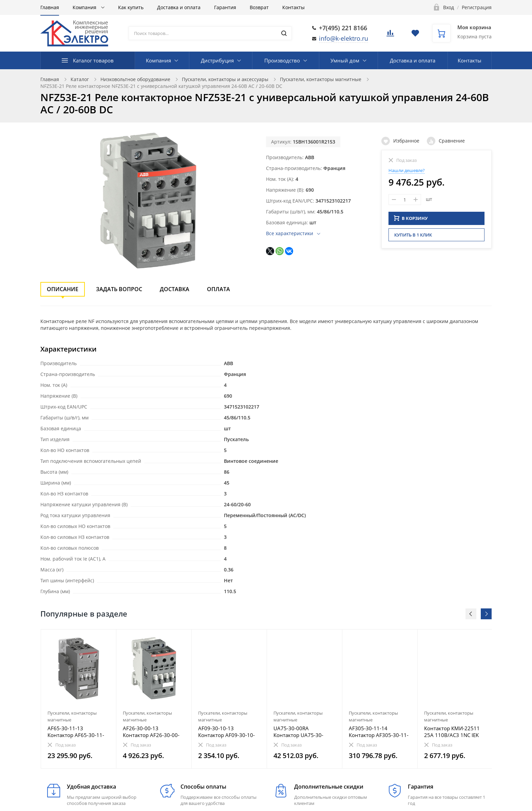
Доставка (175, 289)
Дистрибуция (217, 60)
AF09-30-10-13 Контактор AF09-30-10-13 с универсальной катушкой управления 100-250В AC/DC (226, 732)
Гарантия (225, 7)
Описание (63, 289)
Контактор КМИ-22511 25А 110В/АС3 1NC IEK (452, 732)
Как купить (131, 7)
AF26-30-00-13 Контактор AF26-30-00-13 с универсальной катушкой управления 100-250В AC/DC (151, 732)
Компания (85, 7)
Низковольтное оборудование (135, 79)
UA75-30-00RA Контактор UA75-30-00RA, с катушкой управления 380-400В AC (301, 732)
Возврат (259, 7)
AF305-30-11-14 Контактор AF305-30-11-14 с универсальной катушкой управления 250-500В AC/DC (379, 732)
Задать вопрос (119, 289)
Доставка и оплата (179, 7)
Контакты (293, 7)
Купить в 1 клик (413, 234)
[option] (79, 699)
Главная (50, 7)
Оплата (218, 289)
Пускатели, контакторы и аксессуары (225, 79)
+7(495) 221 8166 (343, 28)
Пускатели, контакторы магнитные (321, 79)
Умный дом (345, 60)
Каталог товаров (93, 60)
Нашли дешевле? (407, 170)
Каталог (80, 79)
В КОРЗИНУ (411, 217)
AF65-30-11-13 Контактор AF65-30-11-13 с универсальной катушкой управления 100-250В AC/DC (76, 732)
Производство (282, 60)
